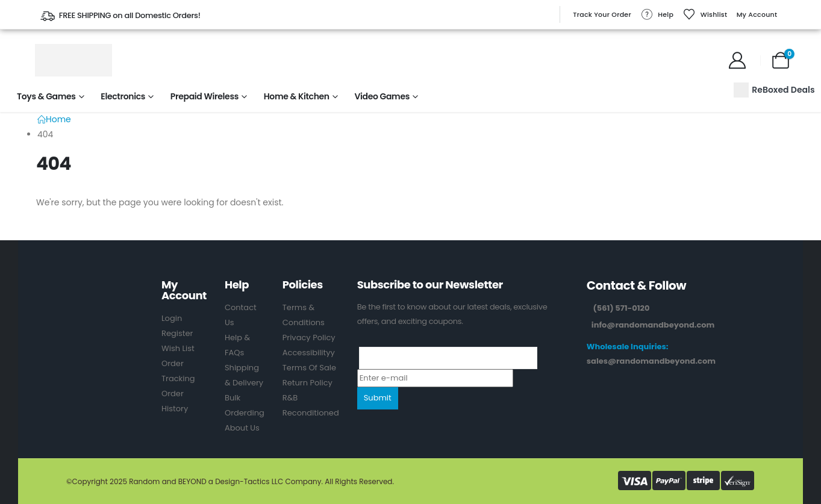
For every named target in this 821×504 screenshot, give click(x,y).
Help (657, 14)
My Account (757, 14)
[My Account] (737, 60)
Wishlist (705, 14)
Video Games (382, 96)
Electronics (123, 96)
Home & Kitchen (297, 96)
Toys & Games (46, 96)
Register (177, 333)
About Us (242, 428)
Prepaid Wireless (204, 96)
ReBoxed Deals (774, 90)
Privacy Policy (309, 338)
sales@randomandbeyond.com (651, 361)
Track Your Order (602, 14)
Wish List (178, 348)
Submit (378, 398)
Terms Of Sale (309, 368)
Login (172, 318)
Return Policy (307, 383)
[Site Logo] (73, 60)
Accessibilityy (309, 353)
